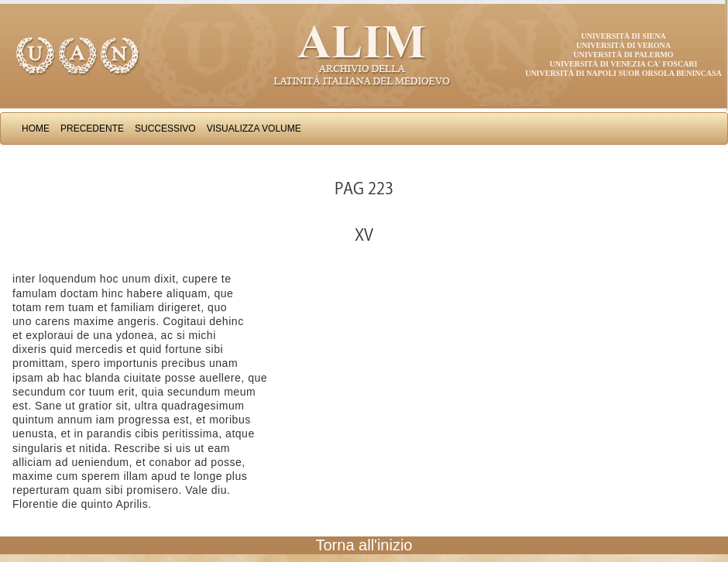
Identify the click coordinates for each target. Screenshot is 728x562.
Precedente (92, 129)
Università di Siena (623, 36)
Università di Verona (623, 45)
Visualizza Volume (254, 129)
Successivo (165, 129)
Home (36, 129)
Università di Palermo (623, 55)
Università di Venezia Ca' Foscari (624, 64)
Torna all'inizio (364, 545)
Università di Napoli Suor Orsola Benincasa (623, 73)
